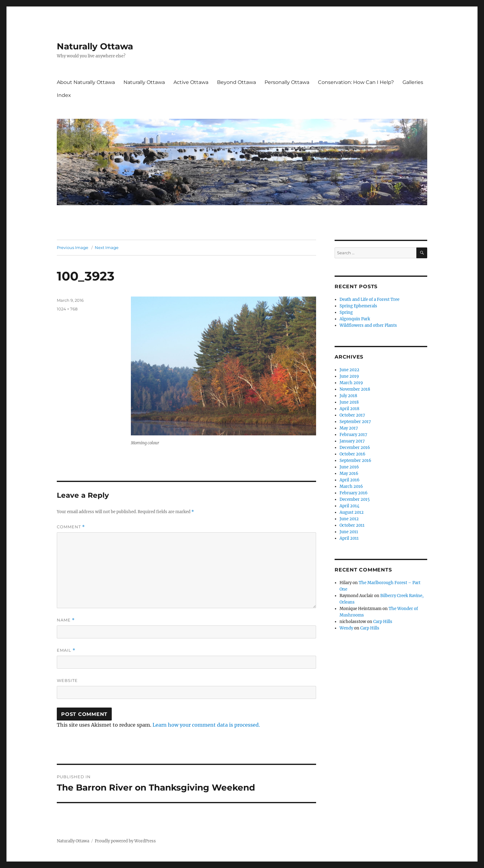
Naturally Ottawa (95, 46)
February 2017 (353, 435)
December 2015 (355, 499)
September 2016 (355, 461)
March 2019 (351, 383)
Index (64, 95)
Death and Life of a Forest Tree (369, 299)
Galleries (413, 82)
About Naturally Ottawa (86, 82)
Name (66, 620)
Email (66, 650)
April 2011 (349, 538)
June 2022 (349, 370)
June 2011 (349, 532)
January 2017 (352, 441)
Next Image (107, 247)
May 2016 (349, 473)
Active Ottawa (191, 82)
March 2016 (351, 486)
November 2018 (355, 389)
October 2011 (352, 525)
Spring (346, 312)
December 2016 (355, 448)
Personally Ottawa (287, 82)
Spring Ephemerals (358, 306)
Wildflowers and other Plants (368, 325)
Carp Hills (383, 622)
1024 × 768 (67, 309)
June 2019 (349, 376)
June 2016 (349, 467)
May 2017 (349, 428)
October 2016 (353, 454)
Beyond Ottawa (236, 82)
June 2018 (349, 402)
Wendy (346, 628)
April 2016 (350, 480)
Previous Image (73, 247)
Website (67, 680)
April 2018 (349, 409)
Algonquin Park (355, 319)
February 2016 (354, 493)
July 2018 (348, 396)
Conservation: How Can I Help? (356, 82)
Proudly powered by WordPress (125, 841)
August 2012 (352, 512)
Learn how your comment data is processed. (206, 725)
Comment (71, 527)
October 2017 (352, 415)
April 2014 (349, 506)
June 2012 (349, 519)
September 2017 (355, 422)
